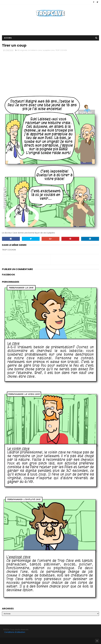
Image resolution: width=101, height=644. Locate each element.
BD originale (22, 50)
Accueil (8, 38)
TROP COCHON (61, 50)
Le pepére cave (49, 50)
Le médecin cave (35, 50)
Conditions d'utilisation (15, 632)
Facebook (3, 641)
